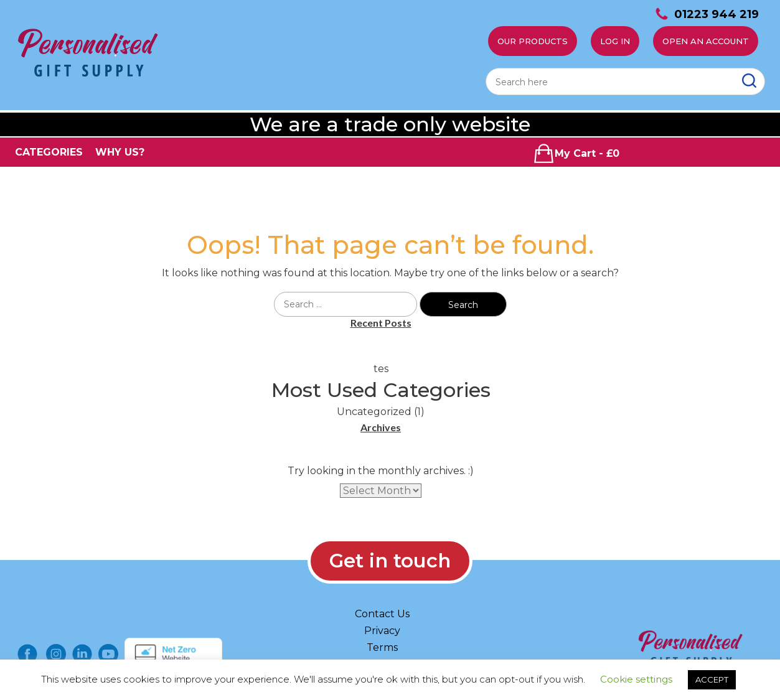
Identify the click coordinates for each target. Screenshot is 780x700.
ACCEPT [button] (712, 679)
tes (381, 369)
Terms (382, 647)
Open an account (706, 41)
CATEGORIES (49, 152)
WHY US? (120, 152)
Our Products (533, 41)
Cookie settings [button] (636, 679)
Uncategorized (374, 412)
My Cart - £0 (576, 153)
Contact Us (382, 614)
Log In (615, 41)
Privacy (382, 631)
